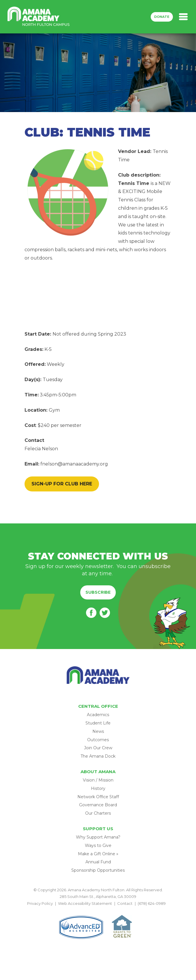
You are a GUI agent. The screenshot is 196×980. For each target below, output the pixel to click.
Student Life (98, 723)
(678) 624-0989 (152, 903)
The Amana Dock (98, 756)
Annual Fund (98, 862)
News (98, 731)
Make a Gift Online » (98, 854)
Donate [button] (162, 17)
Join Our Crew (98, 748)
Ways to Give (98, 845)
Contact (125, 903)
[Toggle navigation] (183, 17)
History (98, 788)
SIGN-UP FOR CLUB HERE (62, 484)
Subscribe (98, 592)
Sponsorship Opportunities (98, 870)
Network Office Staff (98, 797)
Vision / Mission (98, 780)
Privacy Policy (40, 903)
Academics (98, 715)
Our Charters (98, 813)
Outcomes (98, 740)
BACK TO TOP (98, 910)
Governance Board (98, 805)
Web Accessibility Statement (85, 903)
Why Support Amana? (98, 837)
